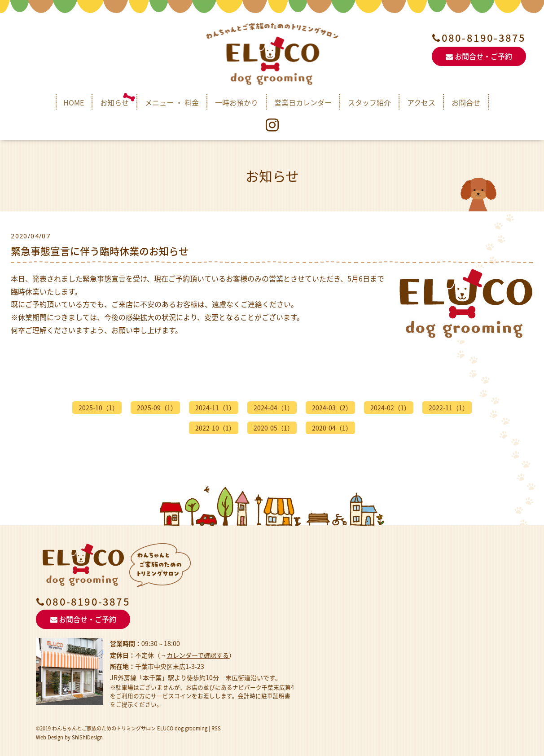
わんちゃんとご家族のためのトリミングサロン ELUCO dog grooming (130, 728)
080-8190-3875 (484, 38)
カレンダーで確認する (198, 655)
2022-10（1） (215, 428)
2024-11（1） (215, 408)
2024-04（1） (274, 408)
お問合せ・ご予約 (479, 56)
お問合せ (466, 102)
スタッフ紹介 (369, 102)
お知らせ (114, 102)
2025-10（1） (99, 408)
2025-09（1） (157, 408)
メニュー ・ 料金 (172, 102)
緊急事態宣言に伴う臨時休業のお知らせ (100, 251)
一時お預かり (237, 102)
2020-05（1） (274, 428)
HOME (74, 102)
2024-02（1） (390, 408)
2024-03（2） (332, 408)
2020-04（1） (332, 428)
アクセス (421, 102)
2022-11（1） (449, 408)
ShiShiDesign (87, 737)
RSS (216, 728)
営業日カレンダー (303, 102)
